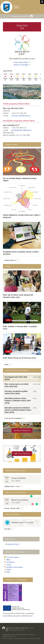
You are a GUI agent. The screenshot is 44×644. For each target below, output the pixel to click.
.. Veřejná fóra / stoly (11, 486)
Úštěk (7, 570)
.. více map (7, 529)
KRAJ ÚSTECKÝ (12, 544)
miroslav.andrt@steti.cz (21, 116)
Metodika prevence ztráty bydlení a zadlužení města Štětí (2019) (18, 401)
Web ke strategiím (21, 65)
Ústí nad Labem (11, 557)
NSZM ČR (22, 16)
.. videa (6, 365)
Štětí (7, 572)
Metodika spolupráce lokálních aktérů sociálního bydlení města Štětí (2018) (18, 410)
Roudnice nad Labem (14, 567)
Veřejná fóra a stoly (15, 471)
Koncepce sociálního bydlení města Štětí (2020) (16, 392)
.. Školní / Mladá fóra (11, 508)
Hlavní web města (21, 62)
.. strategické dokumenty (13, 418)
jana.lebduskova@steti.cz (22, 130)
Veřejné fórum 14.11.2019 (22, 522)
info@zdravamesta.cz (9, 636)
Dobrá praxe (11, 145)
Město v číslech (22, 454)
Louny (8, 565)
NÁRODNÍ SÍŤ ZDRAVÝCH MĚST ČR (17, 628)
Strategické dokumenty (17, 370)
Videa (8, 266)
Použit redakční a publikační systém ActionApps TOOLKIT (21, 638)
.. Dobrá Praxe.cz (10, 260)
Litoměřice (9, 562)
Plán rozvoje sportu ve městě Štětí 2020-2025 (17, 385)
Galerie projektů (22, 430)
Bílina (7, 560)
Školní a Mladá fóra (15, 492)
